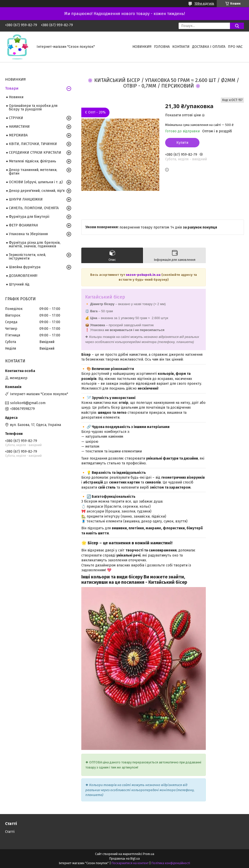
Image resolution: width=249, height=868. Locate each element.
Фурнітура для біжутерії (29, 217)
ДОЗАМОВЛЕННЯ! (23, 276)
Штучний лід (19, 284)
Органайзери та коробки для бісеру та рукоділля (33, 108)
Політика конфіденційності (171, 863)
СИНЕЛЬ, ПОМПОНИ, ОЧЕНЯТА (34, 208)
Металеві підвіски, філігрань (33, 161)
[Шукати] (237, 26)
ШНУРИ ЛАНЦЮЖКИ (26, 199)
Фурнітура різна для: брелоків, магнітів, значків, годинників (35, 244)
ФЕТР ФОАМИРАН (23, 225)
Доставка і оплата (209, 47)
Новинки (16, 97)
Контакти (181, 47)
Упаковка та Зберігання (28, 234)
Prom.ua (149, 854)
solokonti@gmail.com (28, 403)
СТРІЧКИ (16, 118)
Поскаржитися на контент (130, 863)
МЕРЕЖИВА (18, 135)
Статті (10, 832)
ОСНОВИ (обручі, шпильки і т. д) (36, 182)
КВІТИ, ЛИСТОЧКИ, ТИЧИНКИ (33, 144)
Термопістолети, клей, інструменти (27, 257)
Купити (182, 143)
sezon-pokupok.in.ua (143, 275)
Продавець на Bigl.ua (124, 859)
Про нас (235, 47)
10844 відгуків (204, 4)
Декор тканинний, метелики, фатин (33, 172)
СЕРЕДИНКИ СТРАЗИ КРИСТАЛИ (35, 153)
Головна (162, 47)
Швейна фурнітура (25, 267)
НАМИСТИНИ (19, 127)
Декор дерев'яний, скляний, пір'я (37, 191)
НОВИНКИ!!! (142, 47)
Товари (12, 88)
